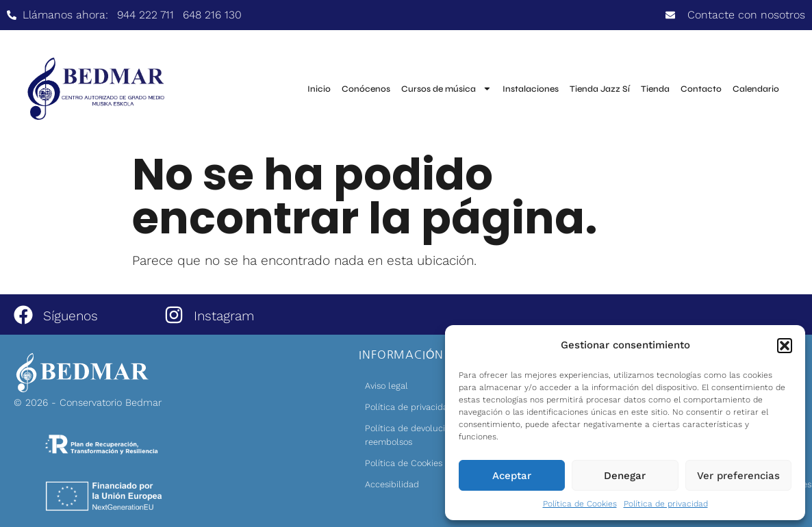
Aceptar (512, 476)
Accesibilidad (392, 484)
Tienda (655, 89)
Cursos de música (446, 89)
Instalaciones (531, 89)
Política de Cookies (580, 504)
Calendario (756, 89)
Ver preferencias (738, 476)
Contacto (701, 89)
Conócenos (366, 89)
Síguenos (71, 316)
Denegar (625, 476)
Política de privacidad (666, 504)
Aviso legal (386, 386)
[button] (785, 346)
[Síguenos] (23, 315)
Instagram (224, 316)
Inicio (319, 89)
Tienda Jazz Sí (600, 89)
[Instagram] (174, 315)
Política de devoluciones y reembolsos (418, 435)
